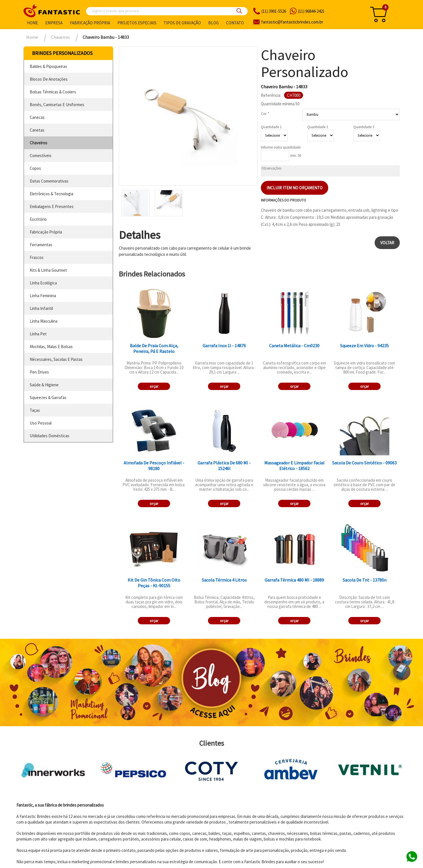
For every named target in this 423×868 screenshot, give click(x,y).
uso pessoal (41, 423)
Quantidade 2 (318, 127)
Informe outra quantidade (281, 147)
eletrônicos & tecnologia (51, 194)
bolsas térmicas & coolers (53, 92)
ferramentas (41, 245)
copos (35, 168)
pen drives (39, 372)
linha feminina (43, 296)
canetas (37, 130)
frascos (37, 257)
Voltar (387, 243)
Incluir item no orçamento (295, 188)
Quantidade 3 (364, 127)
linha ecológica (43, 283)
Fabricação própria (90, 23)
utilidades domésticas (50, 436)
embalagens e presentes (52, 206)
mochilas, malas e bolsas (51, 347)
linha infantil (41, 308)
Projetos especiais (137, 23)
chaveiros (38, 143)
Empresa (54, 23)
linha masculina (44, 321)
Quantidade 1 (271, 127)
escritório (38, 219)
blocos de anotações (49, 79)
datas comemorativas (49, 181)
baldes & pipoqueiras (48, 66)
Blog (213, 23)
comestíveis (41, 156)
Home (32, 23)
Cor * (265, 113)
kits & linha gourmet (48, 270)
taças (35, 410)
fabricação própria (46, 232)
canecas (37, 117)
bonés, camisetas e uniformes (57, 105)
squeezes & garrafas (48, 397)
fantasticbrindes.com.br (292, 22)
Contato (235, 23)
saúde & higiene (44, 385)
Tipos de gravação (182, 23)
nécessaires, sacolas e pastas (56, 359)
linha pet (38, 334)
